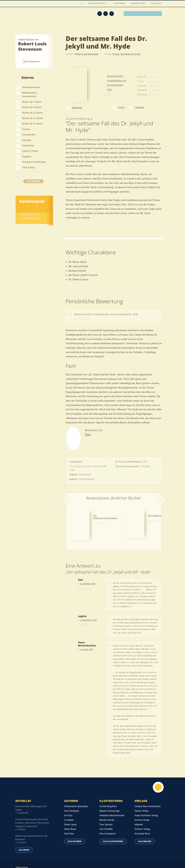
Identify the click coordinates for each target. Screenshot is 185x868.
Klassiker (27, 140)
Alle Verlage (145, 825)
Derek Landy (70, 808)
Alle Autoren (75, 825)
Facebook (106, 14)
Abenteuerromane (31, 87)
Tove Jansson (106, 808)
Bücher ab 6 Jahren (32, 102)
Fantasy (26, 129)
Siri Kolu (68, 799)
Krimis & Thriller (30, 151)
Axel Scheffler (106, 813)
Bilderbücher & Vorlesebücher (29, 95)
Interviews (119, 3)
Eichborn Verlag (142, 813)
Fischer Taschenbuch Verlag (126, 54)
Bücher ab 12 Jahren (33, 118)
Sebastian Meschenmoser (112, 799)
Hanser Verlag (141, 795)
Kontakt (120, 856)
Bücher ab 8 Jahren (32, 107)
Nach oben (158, 771)
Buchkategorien (97, 3)
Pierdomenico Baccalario (76, 790)
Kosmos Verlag (142, 804)
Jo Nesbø (69, 804)
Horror (121, 107)
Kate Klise (69, 818)
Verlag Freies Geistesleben (148, 790)
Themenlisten (138, 3)
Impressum (21, 855)
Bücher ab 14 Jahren (33, 124)
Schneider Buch (142, 818)
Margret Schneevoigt (109, 795)
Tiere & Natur (29, 167)
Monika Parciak (107, 804)
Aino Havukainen (108, 818)
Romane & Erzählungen (34, 162)
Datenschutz (22, 851)
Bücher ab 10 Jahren (33, 113)
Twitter (112, 14)
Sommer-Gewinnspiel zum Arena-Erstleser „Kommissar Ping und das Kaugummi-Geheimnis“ (32, 807)
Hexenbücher (29, 135)
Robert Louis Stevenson (87, 54)
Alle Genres (33, 181)
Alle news (24, 834)
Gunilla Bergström (108, 790)
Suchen (159, 14)
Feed (100, 14)
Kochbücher (28, 146)
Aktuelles (156, 3)
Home (82, 4)
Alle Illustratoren (113, 825)
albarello (139, 808)
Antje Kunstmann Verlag (146, 799)
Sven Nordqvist (72, 795)
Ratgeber (27, 157)
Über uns (133, 856)
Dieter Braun (70, 813)
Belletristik (77, 108)
